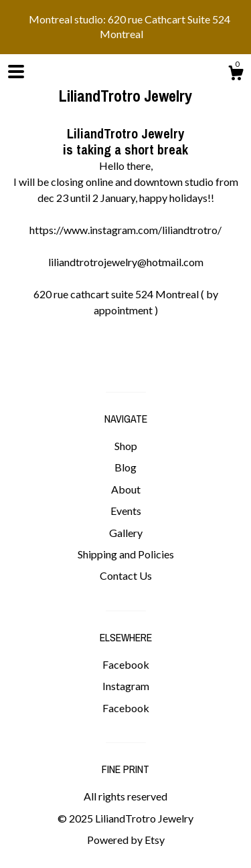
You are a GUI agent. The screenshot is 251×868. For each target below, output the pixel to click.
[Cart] (236, 75)
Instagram (126, 686)
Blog (125, 467)
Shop (126, 446)
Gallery (126, 533)
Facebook (126, 664)
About (126, 489)
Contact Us (126, 575)
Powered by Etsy (126, 840)
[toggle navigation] (16, 72)
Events (126, 511)
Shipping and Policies (126, 554)
